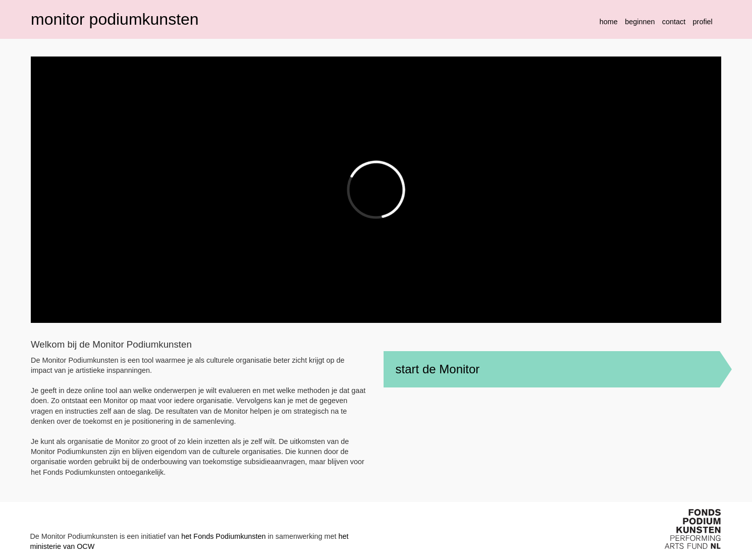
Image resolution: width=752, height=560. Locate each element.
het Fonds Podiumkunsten (223, 536)
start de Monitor (438, 369)
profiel (703, 22)
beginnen (640, 22)
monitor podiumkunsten (115, 19)
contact (674, 22)
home (609, 22)
